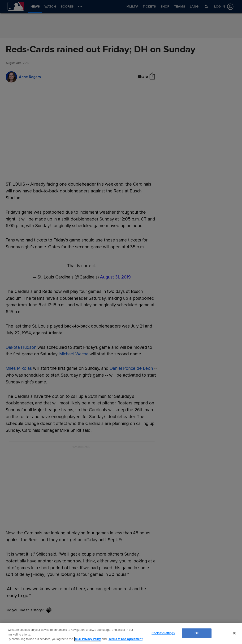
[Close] (234, 633)
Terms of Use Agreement (125, 639)
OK (197, 633)
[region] (121, 634)
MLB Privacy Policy (88, 639)
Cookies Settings (163, 633)
